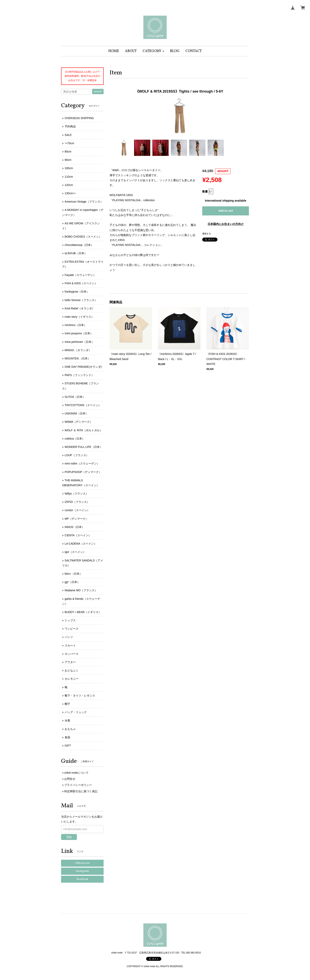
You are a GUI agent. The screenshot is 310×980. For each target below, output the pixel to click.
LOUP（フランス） (77, 455)
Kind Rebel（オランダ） (80, 308)
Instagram (82, 871)
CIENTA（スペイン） (78, 535)
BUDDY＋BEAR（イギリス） (83, 612)
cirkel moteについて (77, 773)
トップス (70, 620)
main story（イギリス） (79, 317)
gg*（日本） (72, 582)
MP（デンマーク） (76, 519)
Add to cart (226, 211)
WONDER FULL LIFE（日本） (84, 447)
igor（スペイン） (75, 552)
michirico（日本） (76, 325)
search (98, 91)
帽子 (67, 704)
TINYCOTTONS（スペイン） (83, 405)
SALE (68, 135)
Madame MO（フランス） (81, 590)
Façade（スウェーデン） (80, 275)
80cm (68, 152)
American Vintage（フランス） (84, 202)
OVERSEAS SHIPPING (79, 118)
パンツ (69, 637)
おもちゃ (70, 729)
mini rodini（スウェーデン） (82, 463)
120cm (69, 185)
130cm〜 (70, 193)
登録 (69, 837)
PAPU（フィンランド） (79, 375)
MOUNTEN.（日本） (78, 358)
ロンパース (72, 654)
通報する (207, 234)
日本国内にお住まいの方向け (226, 224)
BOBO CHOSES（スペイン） (83, 237)
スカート (70, 645)
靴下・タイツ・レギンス (80, 696)
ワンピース (72, 629)
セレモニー (72, 679)
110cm (69, 177)
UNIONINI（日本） (76, 413)
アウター (70, 662)
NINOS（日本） (75, 527)
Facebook (82, 879)
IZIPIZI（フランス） (77, 502)
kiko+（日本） (73, 574)
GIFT (68, 746)
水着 (67, 720)
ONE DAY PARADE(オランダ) (83, 367)
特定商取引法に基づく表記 (81, 791)
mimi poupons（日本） (79, 333)
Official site (82, 863)
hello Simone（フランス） (81, 300)
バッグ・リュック (76, 712)
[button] (153, 51)
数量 (205, 191)
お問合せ (70, 779)
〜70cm (69, 143)
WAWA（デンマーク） (79, 422)
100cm (69, 168)
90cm (68, 160)
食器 (67, 737)
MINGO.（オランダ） (78, 350)
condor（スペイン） (77, 510)
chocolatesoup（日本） (79, 245)
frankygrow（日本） (77, 292)
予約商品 (70, 126)
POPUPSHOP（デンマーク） (83, 472)
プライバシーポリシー (78, 785)
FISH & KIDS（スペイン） (81, 283)
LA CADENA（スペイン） (81, 544)
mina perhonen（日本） (79, 342)
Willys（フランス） (77, 494)
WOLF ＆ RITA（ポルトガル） (84, 430)
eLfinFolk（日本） (76, 253)
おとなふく (72, 670)
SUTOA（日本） (75, 397)
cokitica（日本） (75, 439)
